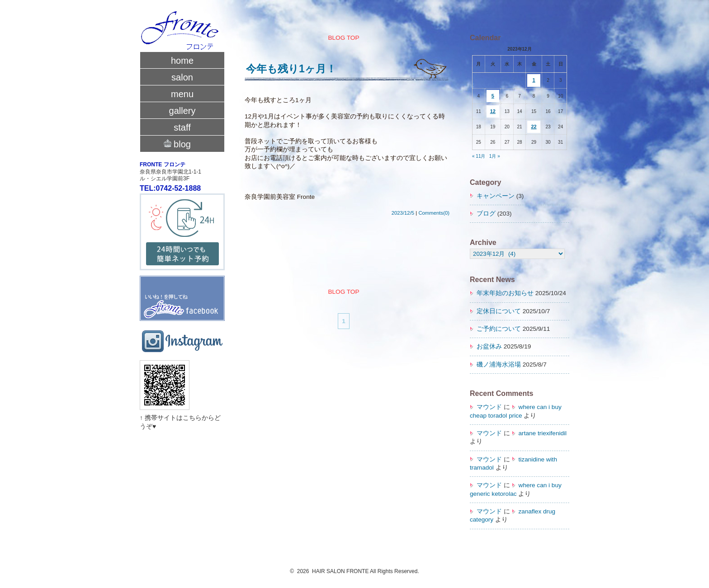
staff (182, 127)
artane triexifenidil (543, 433)
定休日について (499, 311)
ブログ (486, 214)
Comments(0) (434, 213)
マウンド (489, 407)
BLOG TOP (343, 38)
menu (182, 94)
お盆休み (489, 346)
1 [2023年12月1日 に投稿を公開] (534, 80)
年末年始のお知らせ (505, 293)
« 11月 (479, 156)
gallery (182, 111)
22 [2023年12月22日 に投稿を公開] (534, 127)
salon (182, 77)
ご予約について (499, 329)
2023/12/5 (403, 213)
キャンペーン (496, 196)
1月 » (495, 156)
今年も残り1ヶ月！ (291, 69)
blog (182, 143)
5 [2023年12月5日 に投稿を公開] (493, 96)
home (182, 61)
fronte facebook (182, 289)
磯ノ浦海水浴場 (499, 365)
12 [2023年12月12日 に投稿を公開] (493, 111)
